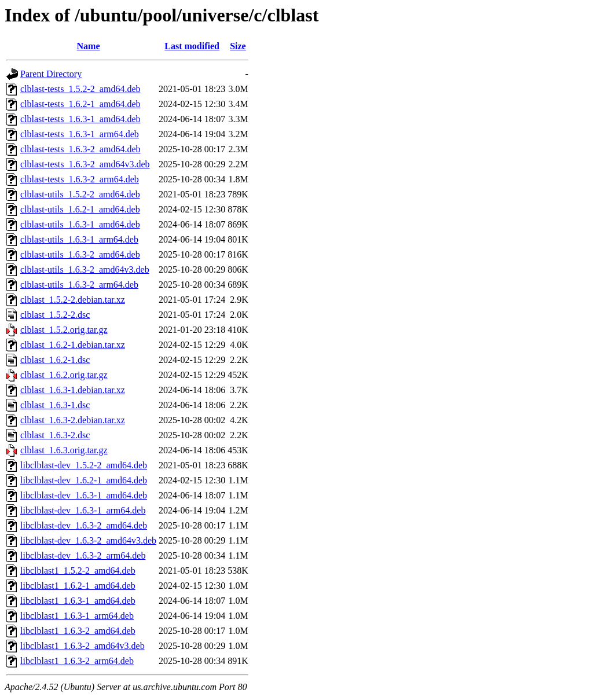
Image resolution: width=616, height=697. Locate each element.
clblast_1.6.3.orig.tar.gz (64, 450)
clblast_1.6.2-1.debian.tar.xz (73, 345)
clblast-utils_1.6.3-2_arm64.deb (79, 285)
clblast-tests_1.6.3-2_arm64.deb (80, 179)
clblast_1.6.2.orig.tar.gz (64, 375)
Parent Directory (51, 74)
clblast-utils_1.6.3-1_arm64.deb (79, 239)
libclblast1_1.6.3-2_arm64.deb (77, 661)
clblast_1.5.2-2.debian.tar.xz (73, 300)
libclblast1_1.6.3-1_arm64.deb (77, 616)
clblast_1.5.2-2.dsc (55, 315)
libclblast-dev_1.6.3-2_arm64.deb (83, 555)
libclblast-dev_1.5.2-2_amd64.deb (84, 465)
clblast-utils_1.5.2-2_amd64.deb (80, 194)
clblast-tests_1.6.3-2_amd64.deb (80, 149)
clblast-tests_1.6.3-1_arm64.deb (80, 134)
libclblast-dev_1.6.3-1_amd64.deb (84, 495)
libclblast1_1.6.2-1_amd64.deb (78, 586)
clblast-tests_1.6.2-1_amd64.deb (80, 104)
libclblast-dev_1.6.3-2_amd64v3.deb (88, 540)
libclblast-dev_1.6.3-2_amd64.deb (84, 525)
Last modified (192, 46)
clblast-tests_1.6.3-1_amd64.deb (80, 119)
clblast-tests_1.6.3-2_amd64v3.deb (85, 164)
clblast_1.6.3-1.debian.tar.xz (73, 390)
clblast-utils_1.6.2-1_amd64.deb (80, 209)
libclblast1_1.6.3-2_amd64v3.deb (82, 646)
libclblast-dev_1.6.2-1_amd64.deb (84, 480)
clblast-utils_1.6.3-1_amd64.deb (80, 224)
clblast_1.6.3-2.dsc (55, 435)
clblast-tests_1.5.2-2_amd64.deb (80, 89)
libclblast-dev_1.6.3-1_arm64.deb (83, 510)
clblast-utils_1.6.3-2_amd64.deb (80, 254)
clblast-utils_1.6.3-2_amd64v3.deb (85, 269)
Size (238, 46)
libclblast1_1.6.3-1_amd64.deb (78, 601)
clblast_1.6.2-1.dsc (55, 360)
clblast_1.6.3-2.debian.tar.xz (73, 420)
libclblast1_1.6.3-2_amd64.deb (78, 631)
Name (89, 46)
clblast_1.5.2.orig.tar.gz (64, 330)
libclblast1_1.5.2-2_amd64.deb (78, 571)
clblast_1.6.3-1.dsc (55, 405)
